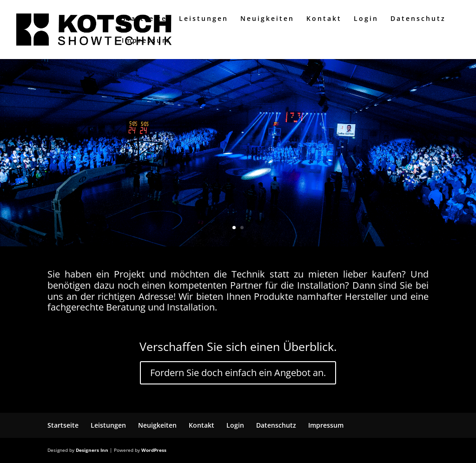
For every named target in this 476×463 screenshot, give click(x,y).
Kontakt (324, 19)
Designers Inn (92, 450)
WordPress (154, 450)
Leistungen (204, 19)
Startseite (144, 19)
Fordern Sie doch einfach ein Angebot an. (238, 373)
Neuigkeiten (267, 19)
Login (366, 19)
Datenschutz (418, 19)
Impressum (146, 41)
